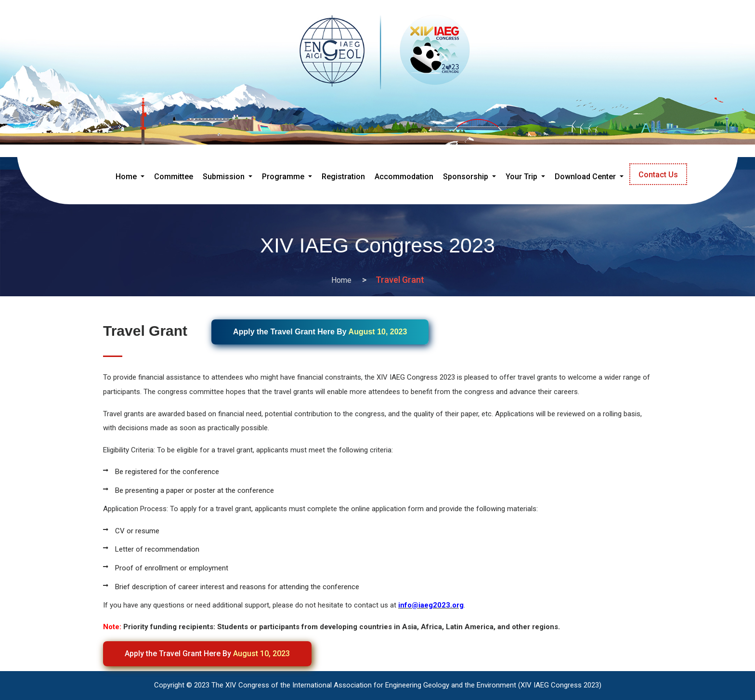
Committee (174, 177)
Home (341, 280)
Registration (343, 177)
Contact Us (658, 175)
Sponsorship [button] (467, 177)
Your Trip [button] (522, 177)
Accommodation (404, 177)
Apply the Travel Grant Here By (207, 654)
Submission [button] (225, 177)
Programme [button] (284, 177)
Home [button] (132, 175)
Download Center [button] (586, 177)
